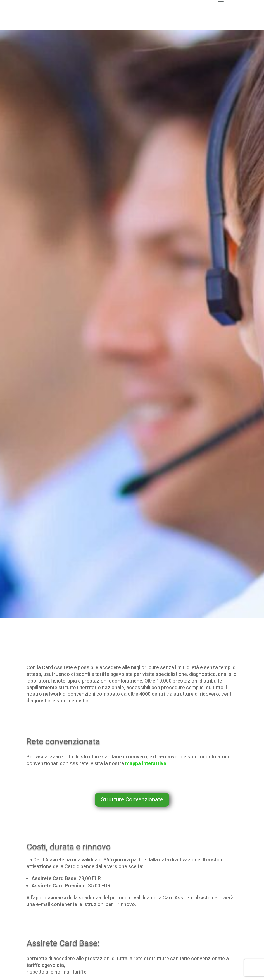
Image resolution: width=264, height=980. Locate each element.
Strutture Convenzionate (132, 800)
